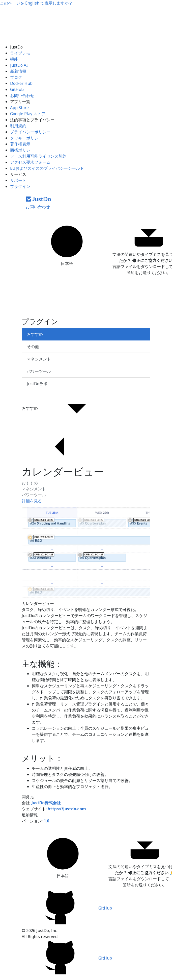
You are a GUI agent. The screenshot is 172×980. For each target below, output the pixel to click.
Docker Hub (21, 83)
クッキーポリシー (26, 138)
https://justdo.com (67, 809)
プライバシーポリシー (30, 132)
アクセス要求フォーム (30, 162)
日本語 (67, 244)
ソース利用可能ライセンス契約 (38, 156)
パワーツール (34, 495)
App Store (19, 108)
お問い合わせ (22, 95)
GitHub (17, 89)
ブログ (16, 77)
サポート (18, 180)
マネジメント (34, 489)
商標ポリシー (22, 150)
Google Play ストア (28, 114)
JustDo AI (19, 65)
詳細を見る (32, 501)
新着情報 (18, 71)
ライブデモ (20, 53)
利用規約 (18, 126)
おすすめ (30, 483)
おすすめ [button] (68, 409)
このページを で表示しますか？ (36, 3)
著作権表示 (20, 144)
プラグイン (20, 186)
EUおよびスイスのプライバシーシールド (47, 168)
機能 (14, 59)
